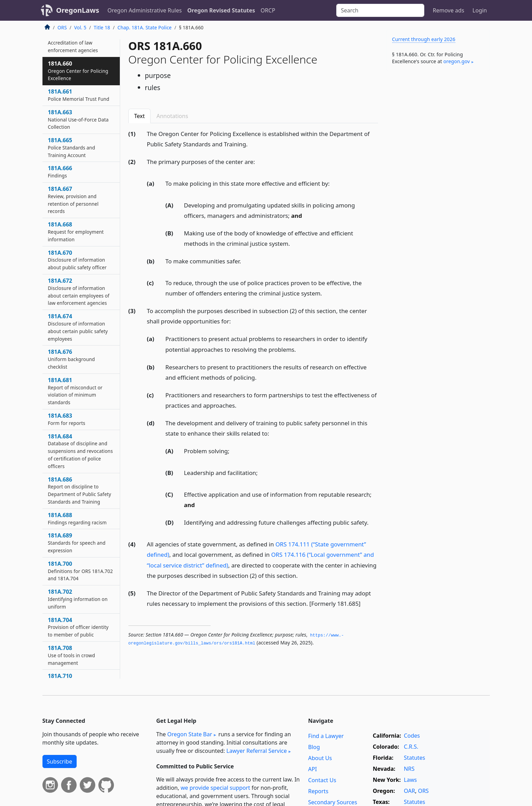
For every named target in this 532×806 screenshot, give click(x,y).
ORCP (268, 10)
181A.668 (76, 232)
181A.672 (79, 292)
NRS (409, 769)
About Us (320, 758)
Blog (314, 747)
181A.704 (78, 627)
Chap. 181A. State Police (144, 27)
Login (480, 10)
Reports (318, 791)
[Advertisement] (438, 184)
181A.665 (72, 147)
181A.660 (78, 71)
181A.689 (77, 543)
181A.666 (60, 172)
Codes (412, 736)
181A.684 (80, 451)
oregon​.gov (457, 61)
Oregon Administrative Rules (144, 10)
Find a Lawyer (326, 736)
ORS (62, 27)
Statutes (415, 758)
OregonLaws (78, 10)
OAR (409, 791)
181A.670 (77, 260)
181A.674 (78, 327)
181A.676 (71, 359)
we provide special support (215, 788)
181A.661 (79, 95)
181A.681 (75, 391)
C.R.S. (411, 747)
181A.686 (80, 490)
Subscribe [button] (60, 761)
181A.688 (77, 518)
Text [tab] (140, 116)
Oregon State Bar (190, 734)
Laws (410, 780)
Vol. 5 (80, 27)
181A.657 (73, 42)
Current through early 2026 (424, 39)
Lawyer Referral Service (257, 751)
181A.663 (78, 119)
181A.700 (80, 571)
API (313, 769)
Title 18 (102, 27)
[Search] (380, 10)
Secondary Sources (333, 802)
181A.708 (72, 655)
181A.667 (73, 200)
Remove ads (448, 10)
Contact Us (322, 780)
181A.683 (67, 419)
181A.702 (78, 599)
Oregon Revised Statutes (221, 10)
